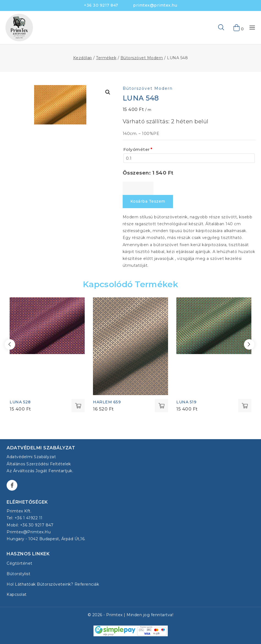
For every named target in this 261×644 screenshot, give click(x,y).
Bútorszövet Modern (148, 88)
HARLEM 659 (107, 402)
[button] (108, 92)
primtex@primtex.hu (155, 5)
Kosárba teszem (148, 201)
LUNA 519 (186, 402)
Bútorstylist (18, 574)
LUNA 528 (20, 402)
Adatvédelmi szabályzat (31, 457)
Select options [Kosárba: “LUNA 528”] (78, 406)
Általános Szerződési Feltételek (39, 464)
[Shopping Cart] (237, 28)
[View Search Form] (212, 28)
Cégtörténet (20, 563)
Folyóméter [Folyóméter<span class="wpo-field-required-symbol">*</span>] (138, 150)
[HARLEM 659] (130, 346)
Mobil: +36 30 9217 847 (30, 525)
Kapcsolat (17, 594)
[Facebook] (12, 485)
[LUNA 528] (47, 326)
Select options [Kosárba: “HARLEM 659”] (161, 406)
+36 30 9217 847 (101, 5)
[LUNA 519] (214, 326)
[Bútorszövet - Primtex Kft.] (19, 28)
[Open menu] (252, 28)
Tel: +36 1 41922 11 (25, 518)
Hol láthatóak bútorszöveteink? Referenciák (53, 584)
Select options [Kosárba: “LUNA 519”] (245, 406)
